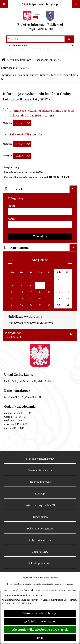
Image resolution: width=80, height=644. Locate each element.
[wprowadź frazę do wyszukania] (36, 39)
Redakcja (40, 494)
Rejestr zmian (40, 517)
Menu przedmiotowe (19, 60)
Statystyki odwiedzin (40, 540)
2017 (24, 68)
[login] (40, 212)
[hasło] (40, 225)
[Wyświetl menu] (76, 4)
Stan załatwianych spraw (40, 459)
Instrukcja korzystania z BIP (40, 505)
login (11, 206)
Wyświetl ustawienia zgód (40, 621)
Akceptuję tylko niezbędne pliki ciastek (40, 629)
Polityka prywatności (40, 563)
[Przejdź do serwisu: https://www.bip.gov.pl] (40, 4)
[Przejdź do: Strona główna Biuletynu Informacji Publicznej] (4, 60)
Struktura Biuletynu (40, 482)
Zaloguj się (40, 236)
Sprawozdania (9, 68)
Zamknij (40, 638)
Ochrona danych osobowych (40, 613)
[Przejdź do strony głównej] (40, 22)
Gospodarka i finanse (47, 60)
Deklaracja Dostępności (40, 529)
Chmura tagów (40, 552)
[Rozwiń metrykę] (22, 123)
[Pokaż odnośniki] (4, 4)
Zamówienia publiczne (40, 470)
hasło (11, 219)
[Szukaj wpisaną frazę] (69, 39)
